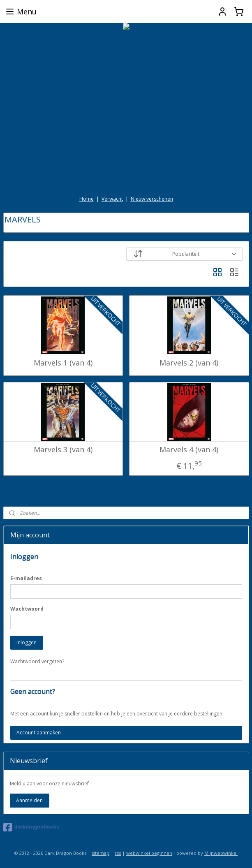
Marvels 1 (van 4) (63, 363)
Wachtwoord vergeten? (37, 661)
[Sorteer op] (184, 254)
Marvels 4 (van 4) (189, 450)
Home (87, 199)
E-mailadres (26, 578)
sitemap (101, 853)
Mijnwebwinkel (221, 853)
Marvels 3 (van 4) (63, 450)
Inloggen (27, 642)
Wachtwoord (27, 609)
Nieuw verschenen (152, 199)
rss (118, 853)
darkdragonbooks (31, 827)
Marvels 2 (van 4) (189, 363)
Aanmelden (29, 800)
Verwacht (112, 199)
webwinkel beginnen (149, 853)
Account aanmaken (39, 733)
